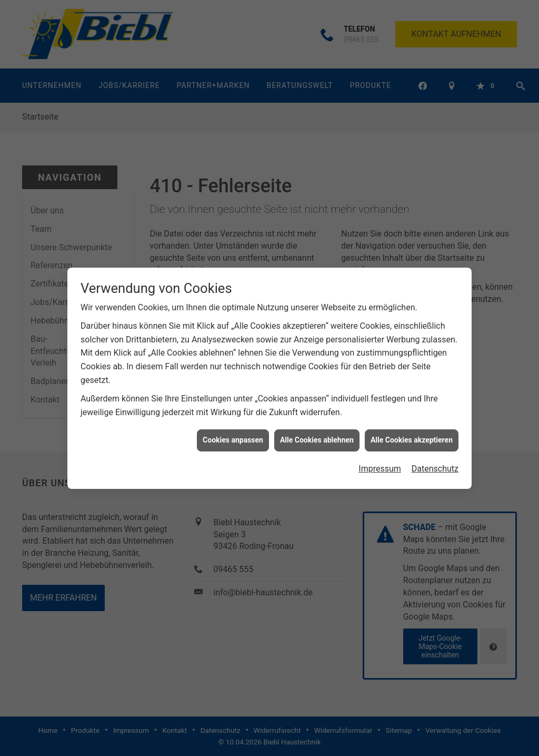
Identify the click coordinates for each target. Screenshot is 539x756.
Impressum (380, 464)
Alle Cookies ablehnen (317, 435)
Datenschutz (435, 464)
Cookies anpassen (233, 435)
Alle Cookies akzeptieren (412, 435)
